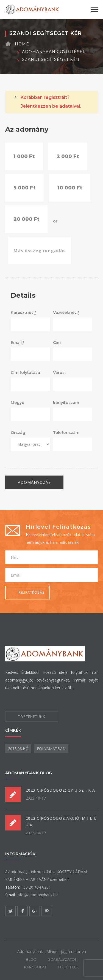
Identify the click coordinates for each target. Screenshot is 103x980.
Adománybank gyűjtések (54, 52)
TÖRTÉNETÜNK (32, 716)
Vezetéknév (66, 313)
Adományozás (34, 482)
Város (59, 373)
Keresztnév (23, 313)
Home (22, 44)
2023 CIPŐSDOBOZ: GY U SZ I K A (60, 790)
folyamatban (51, 749)
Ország (18, 433)
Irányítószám (66, 403)
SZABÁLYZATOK (63, 959)
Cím (57, 343)
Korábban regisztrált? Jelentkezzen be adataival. (51, 102)
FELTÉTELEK (68, 967)
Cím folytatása (25, 373)
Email (17, 343)
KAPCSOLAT (35, 967)
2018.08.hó (18, 749)
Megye (17, 403)
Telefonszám (66, 433)
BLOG (31, 959)
